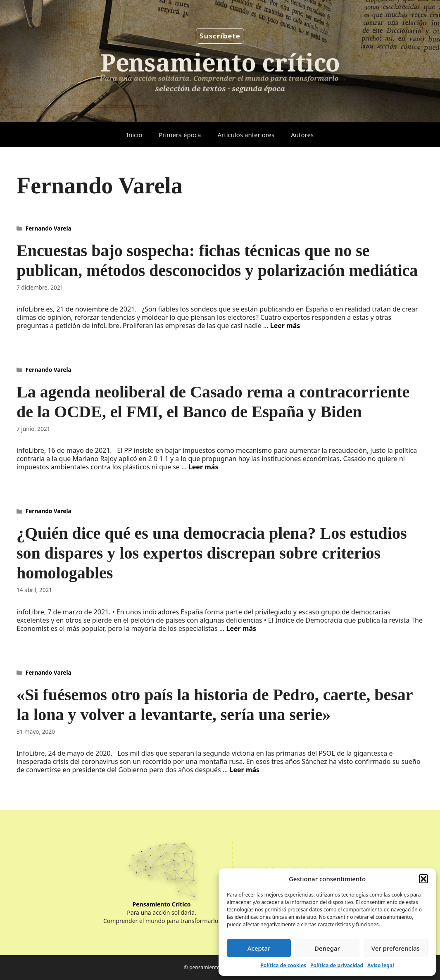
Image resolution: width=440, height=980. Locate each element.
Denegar (327, 948)
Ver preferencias (396, 948)
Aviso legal (381, 965)
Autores (302, 135)
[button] (423, 879)
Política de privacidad (337, 965)
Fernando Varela (49, 228)
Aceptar (259, 948)
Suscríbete (220, 36)
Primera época (180, 135)
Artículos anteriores (246, 135)
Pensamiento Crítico (162, 904)
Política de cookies (283, 965)
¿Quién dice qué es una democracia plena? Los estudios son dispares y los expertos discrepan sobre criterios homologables (212, 553)
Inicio (134, 135)
